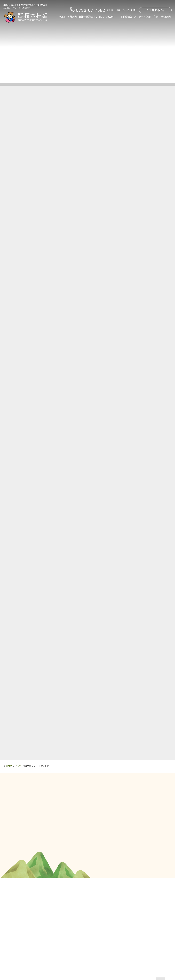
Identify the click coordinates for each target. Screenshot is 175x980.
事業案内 (72, 17)
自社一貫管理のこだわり (92, 17)
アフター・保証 (142, 17)
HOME (62, 17)
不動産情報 (126, 17)
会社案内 (166, 17)
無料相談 (155, 10)
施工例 (110, 17)
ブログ (156, 17)
